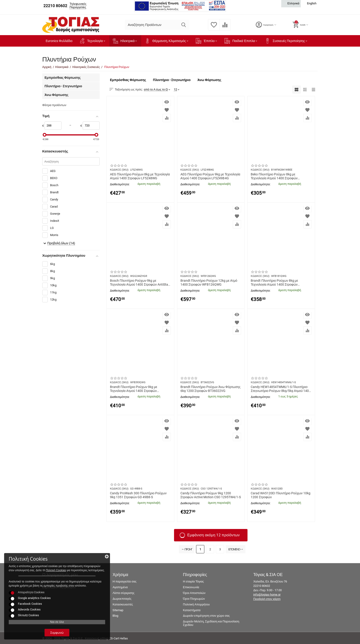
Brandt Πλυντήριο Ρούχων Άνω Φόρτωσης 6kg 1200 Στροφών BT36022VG (211, 389)
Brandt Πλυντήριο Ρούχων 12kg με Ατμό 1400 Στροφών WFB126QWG (209, 282)
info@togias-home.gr (267, 595)
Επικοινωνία (191, 587)
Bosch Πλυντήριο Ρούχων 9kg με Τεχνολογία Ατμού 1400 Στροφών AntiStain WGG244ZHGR (140, 282)
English (309, 4)
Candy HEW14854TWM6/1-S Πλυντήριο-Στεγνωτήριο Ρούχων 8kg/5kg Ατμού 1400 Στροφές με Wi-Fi (281, 389)
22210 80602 (55, 6)
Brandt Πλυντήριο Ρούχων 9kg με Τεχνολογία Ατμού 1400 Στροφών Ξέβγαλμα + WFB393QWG (134, 389)
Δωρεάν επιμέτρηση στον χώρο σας (206, 616)
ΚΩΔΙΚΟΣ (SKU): (120, 170)
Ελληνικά (291, 4)
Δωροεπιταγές (122, 599)
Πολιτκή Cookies (32, 551)
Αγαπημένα (120, 587)
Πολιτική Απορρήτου (196, 604)
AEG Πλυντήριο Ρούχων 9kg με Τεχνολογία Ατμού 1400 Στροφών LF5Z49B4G (210, 176)
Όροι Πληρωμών (194, 599)
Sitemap (118, 610)
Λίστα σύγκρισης (123, 593)
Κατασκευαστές (123, 604)
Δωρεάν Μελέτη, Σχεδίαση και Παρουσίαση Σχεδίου (211, 623)
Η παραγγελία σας (124, 581)
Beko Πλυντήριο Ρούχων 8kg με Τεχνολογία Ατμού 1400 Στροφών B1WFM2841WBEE (274, 176)
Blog (115, 616)
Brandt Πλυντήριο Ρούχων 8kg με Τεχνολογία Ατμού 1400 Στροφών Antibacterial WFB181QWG (274, 282)
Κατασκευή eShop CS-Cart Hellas (106, 638)
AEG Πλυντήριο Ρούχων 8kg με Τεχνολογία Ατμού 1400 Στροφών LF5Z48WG (140, 176)
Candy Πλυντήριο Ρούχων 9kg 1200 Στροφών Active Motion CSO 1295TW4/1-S (211, 495)
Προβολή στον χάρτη (267, 599)
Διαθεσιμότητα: (120, 184)
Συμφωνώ (36, 630)
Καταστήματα (192, 610)
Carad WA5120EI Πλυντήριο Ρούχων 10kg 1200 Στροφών (281, 495)
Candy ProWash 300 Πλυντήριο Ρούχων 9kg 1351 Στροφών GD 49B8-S (138, 495)
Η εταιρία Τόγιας (193, 581)
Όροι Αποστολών (194, 593)
